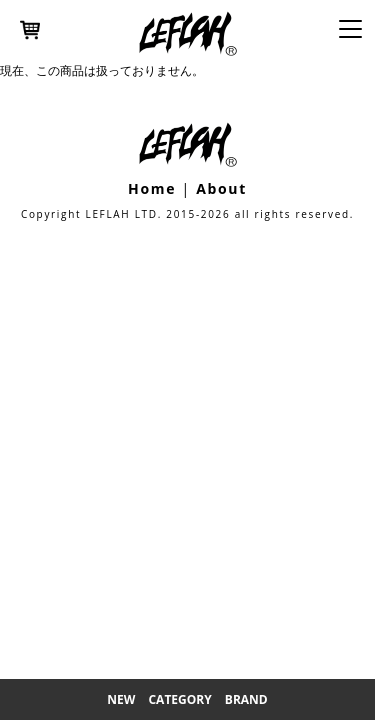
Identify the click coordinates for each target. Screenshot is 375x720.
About (221, 188)
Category (179, 699)
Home (152, 188)
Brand (246, 699)
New (121, 699)
